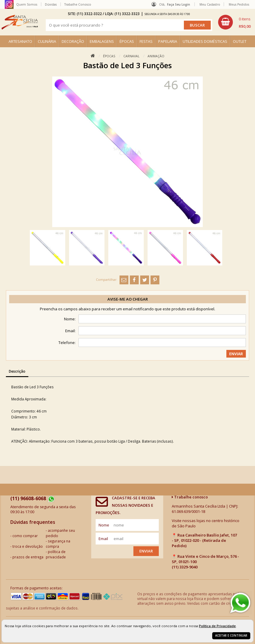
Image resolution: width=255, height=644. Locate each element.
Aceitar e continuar (231, 636)
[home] (20, 22)
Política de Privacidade (217, 626)
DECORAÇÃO (73, 41)
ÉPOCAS (127, 41)
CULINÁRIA (47, 41)
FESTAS (146, 41)
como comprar (25, 536)
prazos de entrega (28, 557)
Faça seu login (179, 4)
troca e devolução (28, 546)
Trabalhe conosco (190, 497)
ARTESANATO (20, 41)
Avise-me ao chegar (128, 299)
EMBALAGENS (102, 41)
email (103, 539)
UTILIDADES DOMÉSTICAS (205, 41)
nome (104, 525)
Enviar (146, 551)
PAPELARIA (168, 41)
